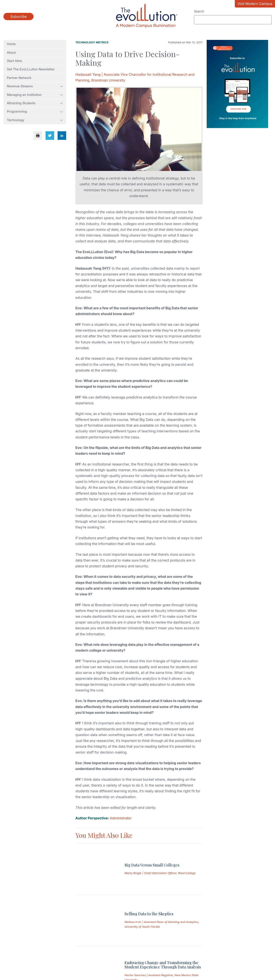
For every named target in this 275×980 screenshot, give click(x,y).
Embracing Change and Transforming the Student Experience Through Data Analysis (163, 895)
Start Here (14, 61)
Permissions (97, 953)
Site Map (173, 953)
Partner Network (19, 78)
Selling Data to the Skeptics (149, 869)
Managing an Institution (35, 95)
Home (11, 44)
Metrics (102, 42)
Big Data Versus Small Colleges (152, 849)
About (11, 53)
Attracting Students (35, 103)
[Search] (233, 20)
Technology (35, 120)
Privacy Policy (56, 953)
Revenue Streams (35, 86)
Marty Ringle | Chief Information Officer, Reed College (160, 857)
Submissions (14, 953)
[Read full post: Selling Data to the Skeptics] (97, 875)
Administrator (121, 818)
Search (199, 11)
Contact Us (137, 953)
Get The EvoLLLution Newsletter (31, 69)
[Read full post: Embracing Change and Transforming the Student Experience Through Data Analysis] (97, 902)
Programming (35, 112)
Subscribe (18, 17)
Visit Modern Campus (255, 4)
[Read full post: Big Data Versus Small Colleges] (97, 853)
